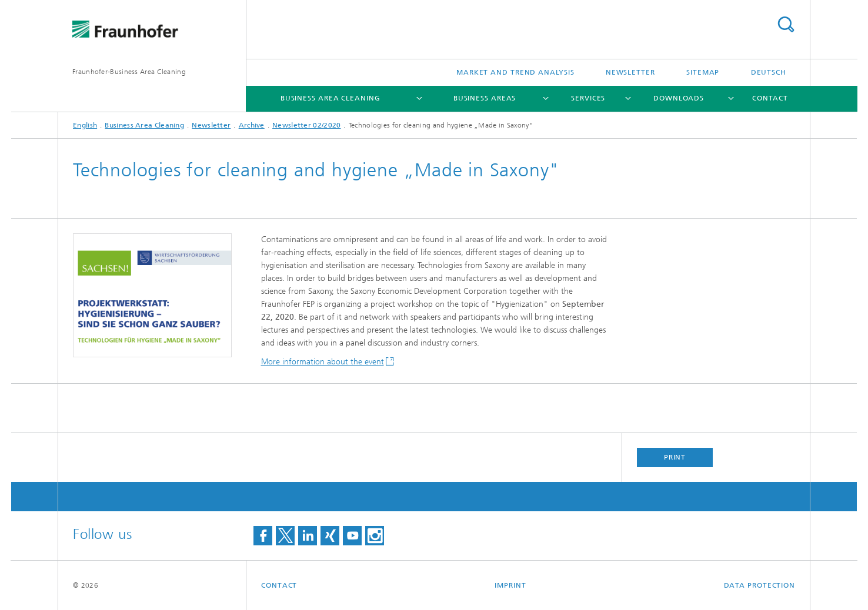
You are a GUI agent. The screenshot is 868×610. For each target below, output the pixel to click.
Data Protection (760, 585)
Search (786, 24)
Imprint (510, 585)
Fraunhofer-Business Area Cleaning (129, 72)
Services (588, 98)
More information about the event (323, 362)
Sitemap (703, 72)
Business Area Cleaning (330, 98)
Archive (252, 125)
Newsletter (630, 72)
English (85, 125)
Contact (770, 98)
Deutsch (769, 72)
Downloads (679, 98)
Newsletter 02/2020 (306, 125)
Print (675, 457)
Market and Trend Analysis (515, 72)
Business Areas (485, 98)
